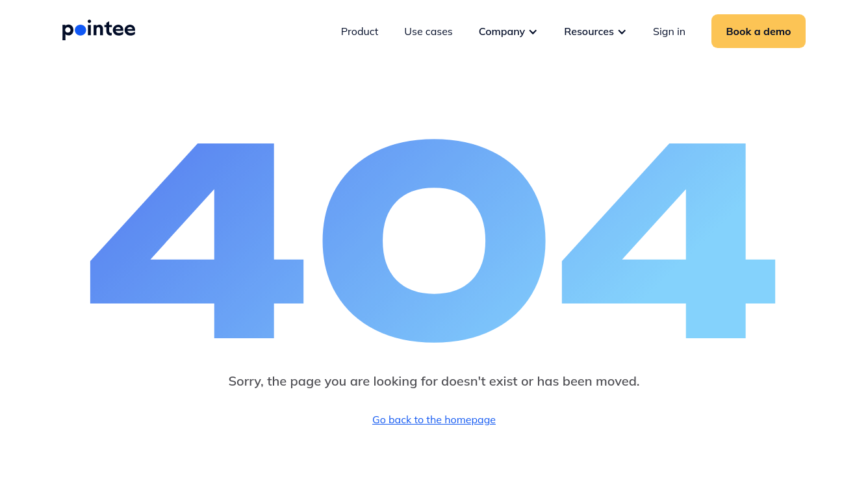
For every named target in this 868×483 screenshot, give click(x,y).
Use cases (428, 31)
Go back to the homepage (434, 419)
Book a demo (759, 31)
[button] (508, 31)
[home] (99, 30)
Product (360, 31)
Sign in (669, 31)
